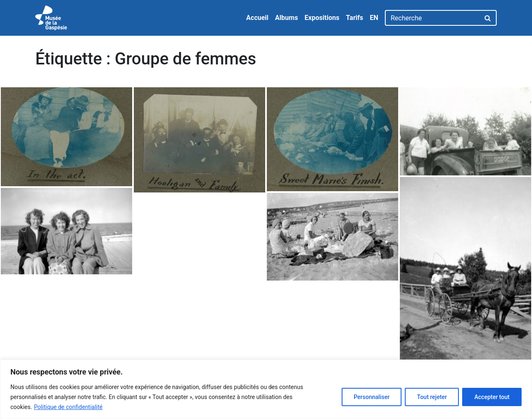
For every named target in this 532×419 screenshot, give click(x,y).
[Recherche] (432, 18)
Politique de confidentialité (68, 407)
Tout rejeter (432, 397)
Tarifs (354, 18)
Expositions (322, 18)
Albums (287, 18)
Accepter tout (492, 397)
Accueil (257, 18)
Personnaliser (372, 397)
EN (374, 18)
